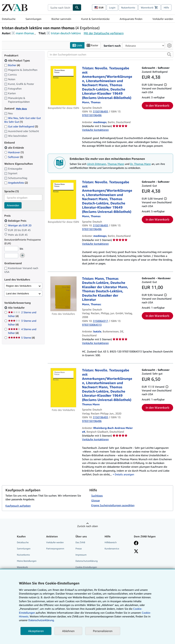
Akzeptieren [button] (36, 631)
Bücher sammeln (61, 19)
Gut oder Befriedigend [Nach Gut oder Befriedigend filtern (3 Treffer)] (21, 127)
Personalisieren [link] (103, 631)
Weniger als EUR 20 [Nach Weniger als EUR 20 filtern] (18, 225)
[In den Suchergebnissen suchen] (110, 55)
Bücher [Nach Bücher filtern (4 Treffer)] (12, 65)
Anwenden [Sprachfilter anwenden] (13, 205)
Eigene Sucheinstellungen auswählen (113, 505)
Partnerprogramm (55, 549)
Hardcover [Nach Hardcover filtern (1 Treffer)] (14, 152)
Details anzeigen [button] (124, 474)
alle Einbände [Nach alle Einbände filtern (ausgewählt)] (14, 148)
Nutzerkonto (128, 7)
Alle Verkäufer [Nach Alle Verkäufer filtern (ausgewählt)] (17, 308)
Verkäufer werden (163, 19)
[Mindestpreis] (11, 249)
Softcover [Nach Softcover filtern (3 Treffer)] (14, 157)
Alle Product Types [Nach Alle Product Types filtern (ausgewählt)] (17, 60)
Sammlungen (33, 19)
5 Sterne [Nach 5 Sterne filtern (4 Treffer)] (21, 338)
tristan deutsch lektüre (66, 33)
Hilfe (166, 7)
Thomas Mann (116, 164)
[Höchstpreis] (11, 256)
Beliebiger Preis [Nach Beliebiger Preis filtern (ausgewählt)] (16, 221)
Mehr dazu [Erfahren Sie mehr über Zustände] (21, 109)
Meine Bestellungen (27, 561)
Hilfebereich (111, 542)
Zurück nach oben (87, 526)
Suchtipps (97, 496)
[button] (169, 55)
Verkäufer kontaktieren (95, 130)
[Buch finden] (77, 7)
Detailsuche (9, 19)
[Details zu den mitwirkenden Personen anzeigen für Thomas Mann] (91, 102)
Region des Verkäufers (19, 286)
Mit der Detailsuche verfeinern (104, 33)
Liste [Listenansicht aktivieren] (77, 45)
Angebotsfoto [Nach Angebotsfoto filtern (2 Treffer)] (16, 183)
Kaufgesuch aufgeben (18, 506)
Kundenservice (112, 549)
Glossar (96, 500)
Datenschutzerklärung (87, 561)
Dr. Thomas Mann (140, 164)
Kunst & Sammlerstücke (95, 19)
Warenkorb (22, 567)
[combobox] (60, 7)
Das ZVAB (80, 542)
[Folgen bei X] (136, 552)
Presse (79, 549)
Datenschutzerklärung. (41, 620)
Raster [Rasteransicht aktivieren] (92, 45)
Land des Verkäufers (17, 294)
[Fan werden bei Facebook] (136, 543)
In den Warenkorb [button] (157, 106)
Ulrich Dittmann (97, 164)
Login (112, 7)
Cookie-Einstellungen (86, 567)
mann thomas (25, 33)
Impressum (81, 555)
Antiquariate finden (131, 19)
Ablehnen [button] (68, 631)
